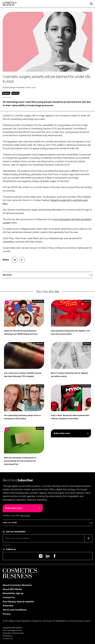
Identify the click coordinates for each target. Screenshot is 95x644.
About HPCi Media (12, 589)
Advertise (8, 606)
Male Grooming (86, 386)
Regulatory (6, 93)
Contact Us (9, 597)
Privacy (7, 614)
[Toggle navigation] (91, 4)
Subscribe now (62, 433)
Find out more (10, 523)
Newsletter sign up (13, 593)
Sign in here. (25, 516)
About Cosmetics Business (17, 585)
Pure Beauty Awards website (18, 602)
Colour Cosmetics (38, 301)
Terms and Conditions (15, 610)
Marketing (15, 93)
